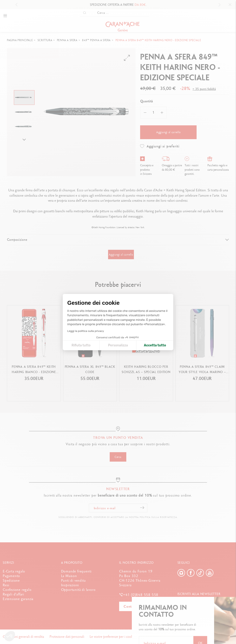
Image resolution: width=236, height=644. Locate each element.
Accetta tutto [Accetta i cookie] (155, 345)
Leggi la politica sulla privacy (86, 331)
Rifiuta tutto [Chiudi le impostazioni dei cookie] (81, 345)
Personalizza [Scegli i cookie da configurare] (118, 345)
